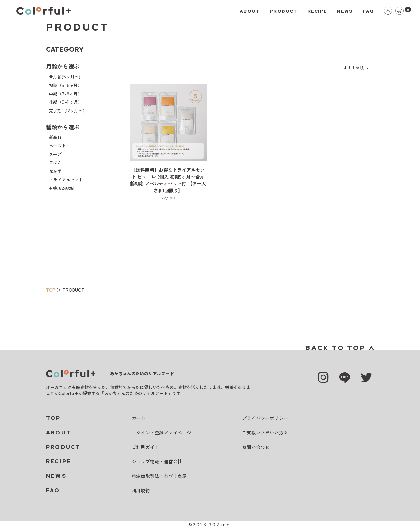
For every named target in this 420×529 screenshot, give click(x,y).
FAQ (368, 11)
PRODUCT (284, 11)
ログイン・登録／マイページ (161, 433)
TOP (51, 290)
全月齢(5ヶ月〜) (65, 77)
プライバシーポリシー (265, 418)
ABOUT (250, 11)
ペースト (57, 146)
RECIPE (317, 11)
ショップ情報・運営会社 (157, 462)
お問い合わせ (256, 447)
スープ (55, 154)
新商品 (55, 137)
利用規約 (141, 491)
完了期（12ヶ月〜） (68, 111)
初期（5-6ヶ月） (65, 85)
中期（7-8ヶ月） (65, 94)
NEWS (345, 11)
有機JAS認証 (62, 189)
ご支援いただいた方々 (265, 433)
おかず (55, 171)
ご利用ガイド (145, 447)
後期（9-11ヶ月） (66, 102)
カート (138, 418)
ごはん (55, 163)
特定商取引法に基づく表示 (159, 476)
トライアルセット (66, 180)
